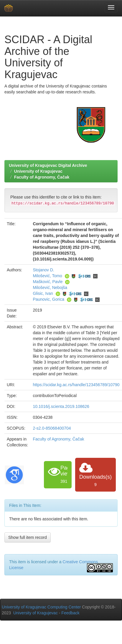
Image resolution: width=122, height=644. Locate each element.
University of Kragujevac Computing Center (41, 607)
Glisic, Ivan (43, 293)
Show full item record (28, 537)
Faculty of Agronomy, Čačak (42, 177)
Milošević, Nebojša (50, 287)
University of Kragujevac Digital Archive (48, 165)
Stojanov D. (43, 270)
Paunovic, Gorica (48, 299)
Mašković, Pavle (48, 282)
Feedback (70, 613)
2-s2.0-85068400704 (52, 428)
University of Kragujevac (38, 171)
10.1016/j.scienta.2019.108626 (61, 406)
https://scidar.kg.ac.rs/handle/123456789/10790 (76, 385)
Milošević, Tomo (47, 276)
